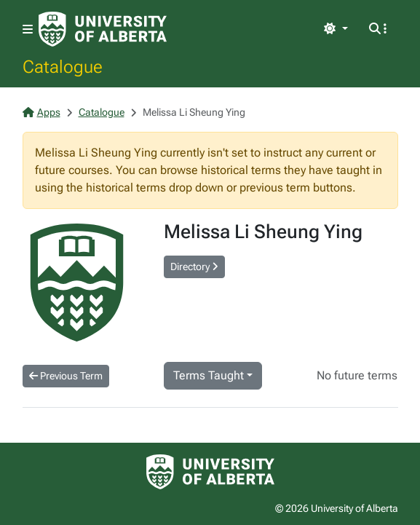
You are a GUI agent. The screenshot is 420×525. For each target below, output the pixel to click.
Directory (194, 267)
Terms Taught (209, 375)
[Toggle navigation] (28, 29)
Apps (41, 112)
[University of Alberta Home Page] (103, 29)
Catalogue (63, 66)
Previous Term (66, 376)
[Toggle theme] (336, 29)
